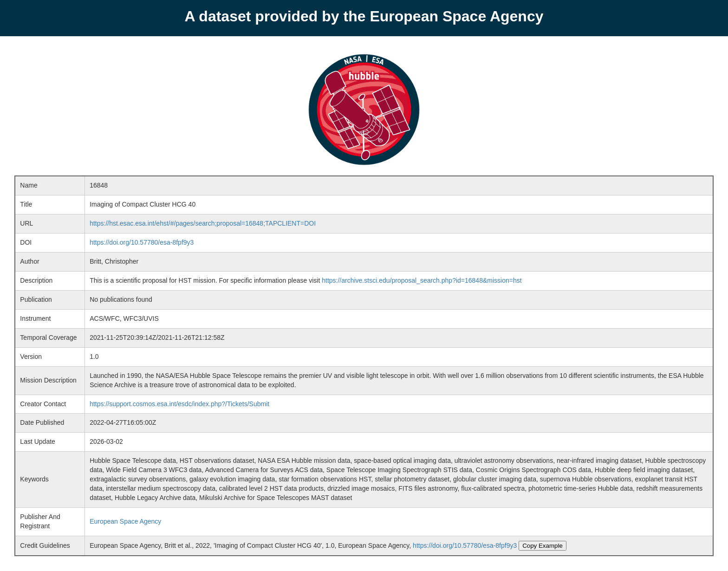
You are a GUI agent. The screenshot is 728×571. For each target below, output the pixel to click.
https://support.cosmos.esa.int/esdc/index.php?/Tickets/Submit (179, 404)
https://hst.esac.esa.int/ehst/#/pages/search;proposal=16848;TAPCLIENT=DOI (203, 223)
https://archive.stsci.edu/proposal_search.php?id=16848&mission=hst (422, 280)
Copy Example (543, 546)
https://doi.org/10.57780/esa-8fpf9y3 (142, 242)
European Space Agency (125, 521)
